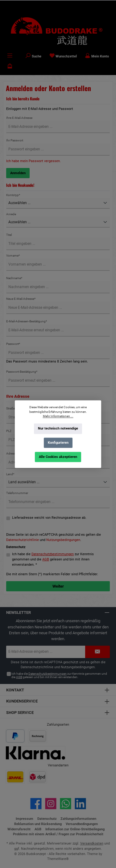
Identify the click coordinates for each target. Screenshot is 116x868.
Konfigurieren (58, 443)
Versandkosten (92, 843)
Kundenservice (22, 701)
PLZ (9, 431)
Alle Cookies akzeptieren (58, 457)
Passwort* (13, 344)
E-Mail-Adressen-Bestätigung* (27, 321)
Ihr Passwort (15, 140)
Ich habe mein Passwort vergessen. (33, 161)
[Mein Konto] (97, 56)
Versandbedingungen (82, 824)
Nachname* (14, 278)
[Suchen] (33, 56)
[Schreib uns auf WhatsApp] (66, 804)
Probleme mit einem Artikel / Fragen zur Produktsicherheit (58, 834)
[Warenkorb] (10, 67)
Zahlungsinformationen (78, 819)
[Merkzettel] (63, 56)
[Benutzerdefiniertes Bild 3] (36, 753)
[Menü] (10, 56)
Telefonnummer (17, 493)
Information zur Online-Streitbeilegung (75, 829)
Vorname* (13, 256)
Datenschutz (47, 819)
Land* (10, 474)
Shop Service (20, 713)
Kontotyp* (13, 195)
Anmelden (18, 173)
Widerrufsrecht (19, 829)
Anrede (11, 214)
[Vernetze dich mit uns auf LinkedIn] (80, 804)
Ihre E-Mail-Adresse (19, 118)
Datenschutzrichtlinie (23, 540)
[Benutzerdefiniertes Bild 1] (15, 736)
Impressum (25, 819)
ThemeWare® (58, 859)
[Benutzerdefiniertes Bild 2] (38, 736)
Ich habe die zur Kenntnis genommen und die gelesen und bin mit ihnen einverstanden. (59, 675)
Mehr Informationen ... (58, 416)
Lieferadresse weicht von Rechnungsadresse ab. (49, 518)
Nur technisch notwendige (58, 428)
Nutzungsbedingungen (63, 540)
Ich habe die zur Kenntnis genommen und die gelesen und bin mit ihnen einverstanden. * (53, 559)
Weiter (58, 586)
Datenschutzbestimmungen (53, 554)
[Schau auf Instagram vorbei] (51, 804)
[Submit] (97, 652)
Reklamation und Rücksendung (38, 824)
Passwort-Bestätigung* (22, 372)
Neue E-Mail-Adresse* (21, 299)
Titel (9, 235)
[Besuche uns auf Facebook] (36, 804)
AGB (46, 559)
